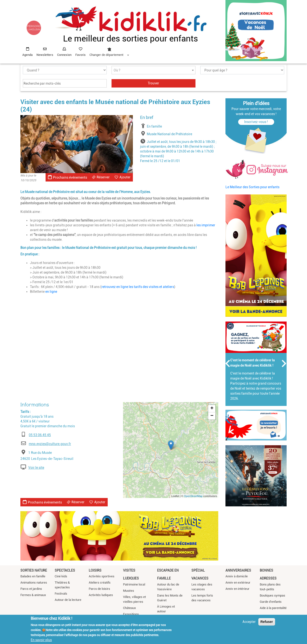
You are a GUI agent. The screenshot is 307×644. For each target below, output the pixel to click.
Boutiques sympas (272, 595)
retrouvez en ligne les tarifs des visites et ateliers (138, 287)
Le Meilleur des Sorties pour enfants (252, 187)
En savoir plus (41, 640)
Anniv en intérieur (237, 589)
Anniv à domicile (237, 576)
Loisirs (95, 570)
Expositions (131, 614)
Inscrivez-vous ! (256, 122)
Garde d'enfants (271, 602)
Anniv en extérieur (238, 583)
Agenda (27, 55)
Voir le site (36, 468)
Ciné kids (61, 576)
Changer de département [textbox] (106, 55)
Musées (129, 591)
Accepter (249, 622)
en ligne (51, 292)
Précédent (228, 363)
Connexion (64, 55)
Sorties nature (34, 570)
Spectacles (65, 570)
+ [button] (212, 409)
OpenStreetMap (193, 496)
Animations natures (34, 583)
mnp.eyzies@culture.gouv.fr (50, 444)
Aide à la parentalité (273, 608)
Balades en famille (33, 576)
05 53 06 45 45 (40, 435)
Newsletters (45, 55)
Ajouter (125, 177)
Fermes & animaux (33, 595)
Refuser (267, 622)
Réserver (103, 177)
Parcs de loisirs (99, 589)
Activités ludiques (101, 595)
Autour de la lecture (68, 600)
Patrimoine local (134, 584)
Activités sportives (102, 576)
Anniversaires (238, 570)
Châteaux (130, 608)
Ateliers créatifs (100, 583)
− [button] (212, 416)
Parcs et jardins (31, 589)
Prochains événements (68, 177)
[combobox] (109, 51)
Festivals (61, 594)
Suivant (284, 363)
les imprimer (206, 225)
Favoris (80, 55)
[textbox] (153, 70)
